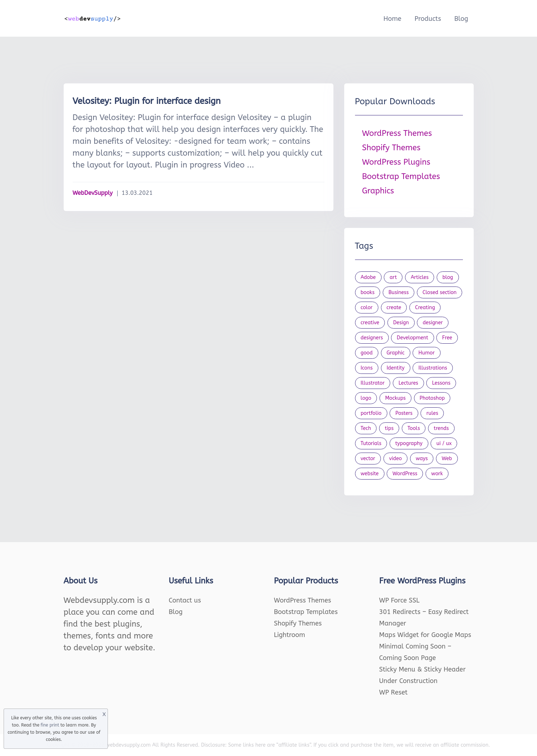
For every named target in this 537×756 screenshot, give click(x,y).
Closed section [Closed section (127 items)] (440, 292)
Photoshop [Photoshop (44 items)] (432, 398)
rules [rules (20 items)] (432, 413)
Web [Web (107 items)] (447, 459)
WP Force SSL (399, 600)
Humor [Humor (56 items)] (426, 353)
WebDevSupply (93, 193)
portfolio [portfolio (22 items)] (371, 413)
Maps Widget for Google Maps (425, 635)
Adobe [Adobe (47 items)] (368, 277)
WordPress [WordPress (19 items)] (405, 474)
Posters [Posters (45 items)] (404, 413)
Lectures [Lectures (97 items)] (408, 383)
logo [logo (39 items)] (366, 398)
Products (428, 19)
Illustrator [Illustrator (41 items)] (373, 383)
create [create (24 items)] (394, 308)
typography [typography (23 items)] (409, 443)
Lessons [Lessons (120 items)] (441, 383)
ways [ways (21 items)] (422, 459)
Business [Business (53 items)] (399, 292)
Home (392, 19)
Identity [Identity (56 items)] (396, 368)
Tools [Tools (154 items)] (414, 428)
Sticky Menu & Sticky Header (422, 669)
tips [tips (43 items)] (389, 428)
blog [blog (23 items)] (448, 277)
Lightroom (290, 635)
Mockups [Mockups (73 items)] (395, 398)
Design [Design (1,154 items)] (401, 323)
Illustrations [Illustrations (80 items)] (433, 368)
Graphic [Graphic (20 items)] (396, 353)
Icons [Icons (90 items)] (367, 368)
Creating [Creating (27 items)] (425, 308)
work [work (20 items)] (437, 474)
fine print (50, 725)
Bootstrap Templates (401, 177)
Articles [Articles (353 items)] (420, 277)
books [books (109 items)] (368, 292)
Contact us (185, 600)
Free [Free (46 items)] (447, 338)
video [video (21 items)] (395, 459)
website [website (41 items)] (370, 474)
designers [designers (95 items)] (372, 338)
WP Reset (393, 692)
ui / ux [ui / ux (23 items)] (444, 443)
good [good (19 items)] (367, 353)
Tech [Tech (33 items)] (366, 428)
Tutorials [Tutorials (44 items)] (371, 443)
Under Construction (408, 681)
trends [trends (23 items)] (441, 428)
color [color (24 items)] (367, 308)
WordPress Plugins (396, 162)
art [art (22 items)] (393, 277)
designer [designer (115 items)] (433, 323)
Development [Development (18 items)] (413, 338)
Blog (461, 19)
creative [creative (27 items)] (370, 323)
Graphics (378, 191)
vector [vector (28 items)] (368, 459)
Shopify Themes (392, 148)
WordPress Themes (397, 133)
